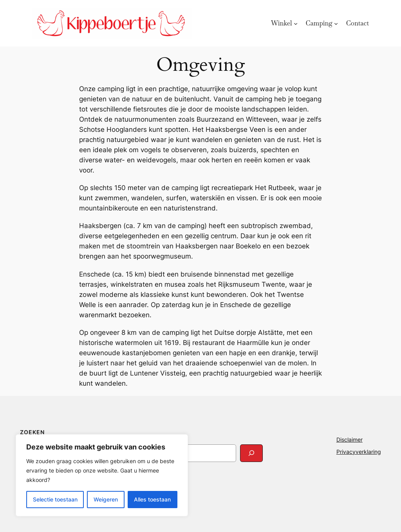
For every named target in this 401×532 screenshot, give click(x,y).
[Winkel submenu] (296, 23)
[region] (102, 475)
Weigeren (106, 499)
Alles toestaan (152, 499)
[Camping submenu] (336, 23)
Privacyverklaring (359, 452)
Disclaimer (350, 439)
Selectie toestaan (55, 499)
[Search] (251, 453)
